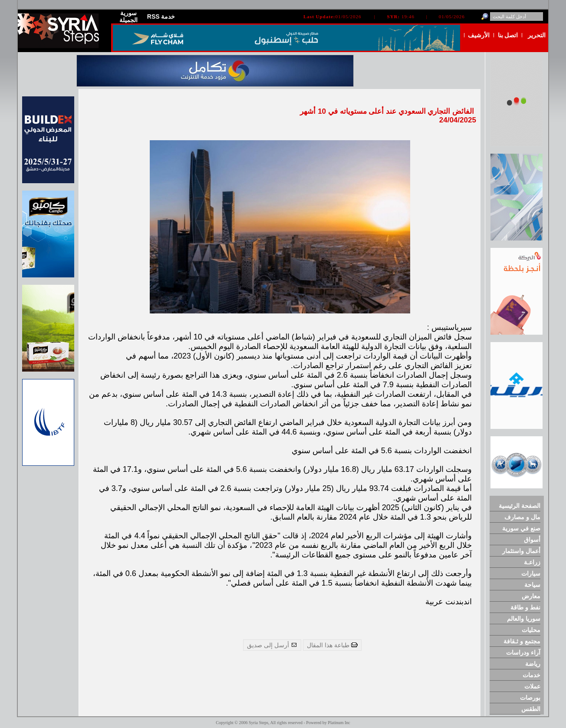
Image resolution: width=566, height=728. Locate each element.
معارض (531, 596)
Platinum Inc (339, 723)
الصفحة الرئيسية (520, 506)
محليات (531, 630)
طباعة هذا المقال (332, 645)
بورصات (530, 698)
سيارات (531, 573)
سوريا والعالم (524, 619)
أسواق (532, 540)
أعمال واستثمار (521, 551)
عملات (532, 686)
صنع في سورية (521, 528)
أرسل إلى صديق (272, 645)
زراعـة (532, 562)
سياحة (532, 585)
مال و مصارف (522, 517)
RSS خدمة (161, 16)
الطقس (531, 709)
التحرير (537, 35)
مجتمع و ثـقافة (522, 641)
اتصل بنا (508, 35)
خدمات (531, 675)
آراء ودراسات (523, 652)
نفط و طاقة (525, 607)
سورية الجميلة (128, 16)
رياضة (533, 664)
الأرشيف (479, 35)
